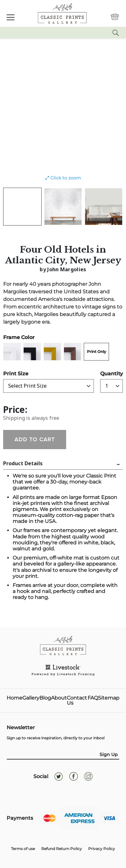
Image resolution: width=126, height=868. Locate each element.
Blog (45, 698)
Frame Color (19, 337)
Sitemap (109, 698)
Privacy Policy (102, 849)
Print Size (16, 374)
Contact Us (77, 701)
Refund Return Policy (62, 849)
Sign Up (109, 754)
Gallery (31, 698)
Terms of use (23, 849)
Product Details (23, 463)
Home (14, 698)
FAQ (93, 698)
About (59, 698)
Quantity (112, 374)
